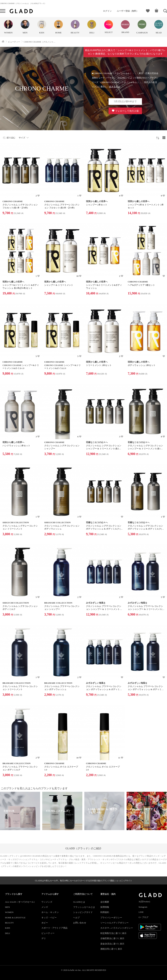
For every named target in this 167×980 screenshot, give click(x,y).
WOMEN (9, 912)
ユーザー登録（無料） (128, 11)
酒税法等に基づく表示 (111, 949)
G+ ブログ (144, 917)
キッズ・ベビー (49, 918)
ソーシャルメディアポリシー (114, 923)
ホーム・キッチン (50, 912)
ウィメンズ (47, 902)
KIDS (8, 928)
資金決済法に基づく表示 (112, 944)
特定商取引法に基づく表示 (113, 933)
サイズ (22, 138)
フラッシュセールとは (84, 907)
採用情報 (105, 907)
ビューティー (48, 933)
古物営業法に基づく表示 (112, 938)
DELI (8, 933)
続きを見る (115, 87)
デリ (44, 938)
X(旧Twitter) (144, 902)
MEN (7, 907)
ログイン (107, 11)
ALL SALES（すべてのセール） (20, 902)
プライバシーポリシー (111, 918)
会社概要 (105, 902)
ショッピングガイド (83, 912)
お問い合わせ (80, 923)
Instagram (143, 907)
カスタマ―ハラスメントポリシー (117, 928)
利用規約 (105, 912)
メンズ (45, 907)
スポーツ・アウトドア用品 (54, 928)
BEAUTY (9, 923)
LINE (141, 912)
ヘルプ (76, 918)
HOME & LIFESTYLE (15, 918)
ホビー (45, 923)
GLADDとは (79, 902)
